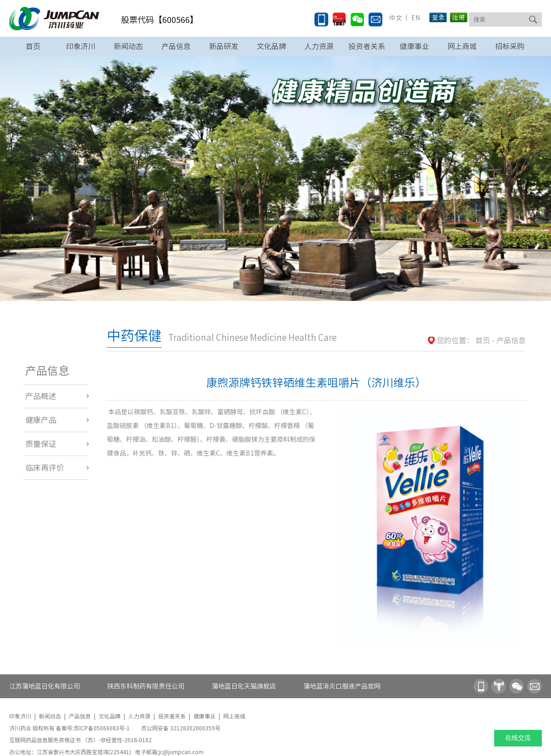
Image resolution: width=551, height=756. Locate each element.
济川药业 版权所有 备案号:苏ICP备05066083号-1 (70, 728)
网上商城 (462, 46)
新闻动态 (128, 46)
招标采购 (510, 46)
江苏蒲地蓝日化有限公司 (44, 686)
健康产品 (41, 420)
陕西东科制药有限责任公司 (146, 686)
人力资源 (319, 46)
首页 (33, 46)
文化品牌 (271, 46)
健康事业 (414, 46)
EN (415, 18)
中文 (396, 18)
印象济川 (81, 46)
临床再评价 (45, 468)
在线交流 (518, 738)
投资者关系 (367, 46)
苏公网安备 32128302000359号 (181, 728)
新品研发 (224, 46)
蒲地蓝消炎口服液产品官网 (342, 686)
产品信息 (176, 46)
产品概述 (41, 396)
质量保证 (41, 444)
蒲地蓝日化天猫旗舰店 (244, 686)
